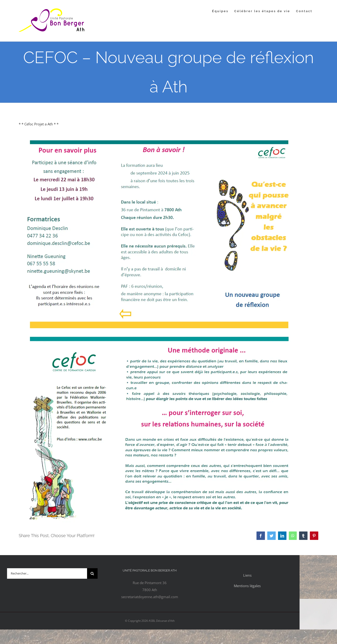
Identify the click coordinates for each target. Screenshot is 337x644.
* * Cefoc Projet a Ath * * (39, 124)
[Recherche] (92, 573)
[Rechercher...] (47, 573)
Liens (247, 575)
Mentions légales (247, 586)
